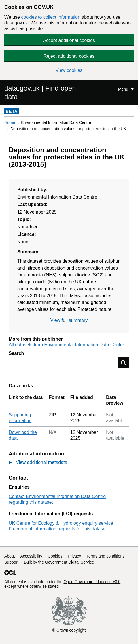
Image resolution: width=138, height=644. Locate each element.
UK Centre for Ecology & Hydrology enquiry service (61, 523)
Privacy (74, 556)
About (10, 556)
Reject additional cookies (69, 56)
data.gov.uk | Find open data (40, 92)
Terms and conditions (105, 556)
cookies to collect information (51, 17)
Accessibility (31, 556)
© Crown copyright (69, 630)
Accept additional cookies (69, 40)
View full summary (69, 320)
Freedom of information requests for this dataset (58, 529)
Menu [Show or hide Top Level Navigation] (124, 89)
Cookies (55, 556)
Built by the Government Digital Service (59, 562)
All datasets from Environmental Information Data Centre (66, 345)
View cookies (69, 70)
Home (10, 122)
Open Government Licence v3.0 (92, 582)
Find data (124, 363)
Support (11, 562)
